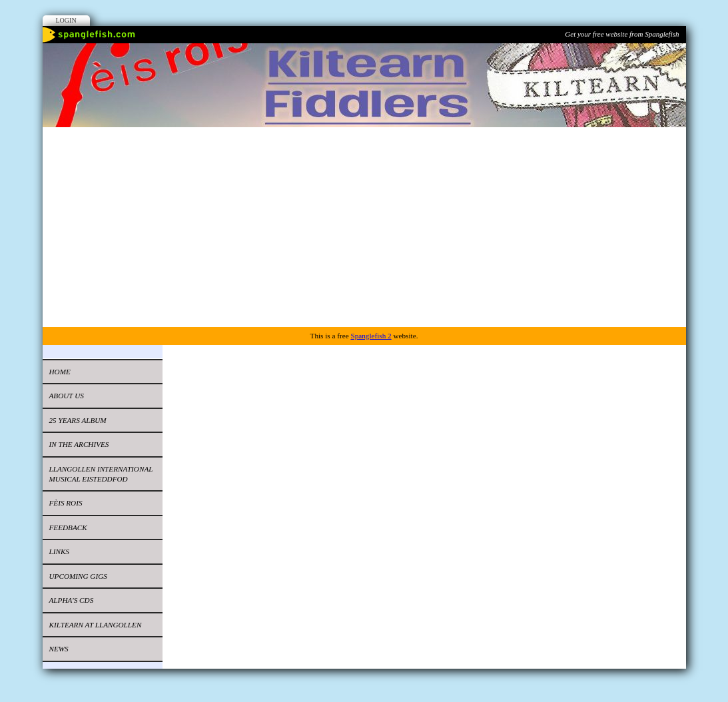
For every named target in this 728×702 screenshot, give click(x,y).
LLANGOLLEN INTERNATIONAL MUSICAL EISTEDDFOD (101, 474)
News (59, 649)
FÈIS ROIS (66, 503)
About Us (67, 396)
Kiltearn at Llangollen (96, 625)
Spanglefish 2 (371, 336)
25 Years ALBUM (78, 420)
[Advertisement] (364, 227)
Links (59, 551)
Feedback (68, 527)
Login (66, 20)
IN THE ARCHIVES (79, 444)
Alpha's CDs (72, 600)
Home (60, 372)
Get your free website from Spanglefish (622, 34)
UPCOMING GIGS (78, 576)
